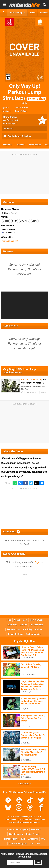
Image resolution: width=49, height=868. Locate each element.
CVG (32, 844)
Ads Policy (27, 629)
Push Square (22, 829)
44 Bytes (30, 819)
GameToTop (21, 111)
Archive (39, 629)
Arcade (6, 221)
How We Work (37, 620)
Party (15, 221)
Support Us (12, 625)
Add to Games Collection (17, 136)
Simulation (24, 221)
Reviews (21, 145)
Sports (35, 221)
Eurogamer (33, 839)
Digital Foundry (33, 834)
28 (16, 390)
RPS (38, 844)
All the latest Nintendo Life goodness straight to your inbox (25, 855)
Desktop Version (33, 634)
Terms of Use (13, 629)
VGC (43, 839)
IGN (23, 839)
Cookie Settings (15, 634)
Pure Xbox (36, 829)
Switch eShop (21, 107)
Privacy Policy (36, 625)
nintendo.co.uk (10, 241)
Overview (8, 145)
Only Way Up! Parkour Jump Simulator (24, 92)
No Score (8, 129)
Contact (23, 625)
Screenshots (35, 145)
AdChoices (39, 819)
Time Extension (16, 834)
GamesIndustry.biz (18, 844)
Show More (24, 784)
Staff (25, 620)
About (17, 620)
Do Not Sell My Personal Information (24, 822)
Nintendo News (11, 839)
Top (8, 620)
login (38, 562)
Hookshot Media (22, 817)
